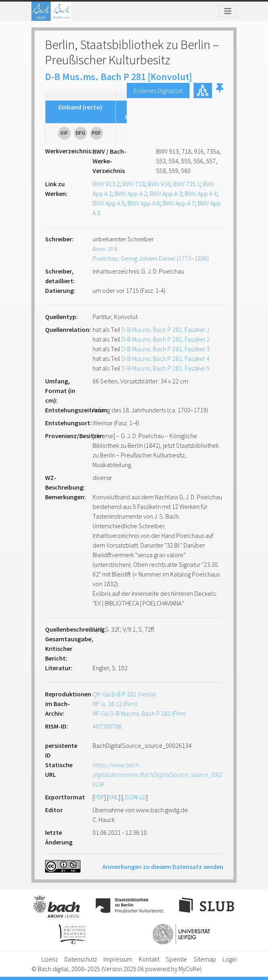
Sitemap (205, 959)
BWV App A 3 (166, 194)
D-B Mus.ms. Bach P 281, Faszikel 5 (166, 368)
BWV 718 (134, 184)
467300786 (107, 726)
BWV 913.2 (106, 184)
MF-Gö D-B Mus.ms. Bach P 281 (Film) (139, 713)
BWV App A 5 (109, 203)
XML (114, 797)
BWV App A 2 (131, 194)
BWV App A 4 (201, 194)
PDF (99, 797)
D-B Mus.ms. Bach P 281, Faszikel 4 (166, 358)
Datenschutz (81, 959)
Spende (176, 959)
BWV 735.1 (187, 184)
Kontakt (149, 959)
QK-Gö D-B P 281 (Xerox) (124, 694)
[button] (220, 91)
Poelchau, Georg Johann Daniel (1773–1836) (151, 258)
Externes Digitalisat (158, 91)
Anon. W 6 (105, 249)
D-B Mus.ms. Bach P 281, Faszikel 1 (166, 329)
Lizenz (50, 959)
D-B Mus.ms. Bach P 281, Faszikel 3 (166, 349)
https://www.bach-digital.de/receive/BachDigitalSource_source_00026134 (158, 774)
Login (230, 959)
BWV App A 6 (144, 203)
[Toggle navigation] (228, 11)
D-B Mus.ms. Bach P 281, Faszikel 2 (166, 339)
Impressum (118, 959)
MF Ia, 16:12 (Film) (115, 704)
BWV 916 (159, 184)
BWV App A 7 (179, 203)
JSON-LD (135, 797)
